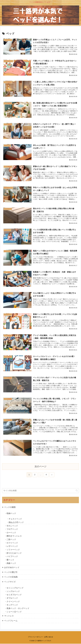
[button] (77, 491)
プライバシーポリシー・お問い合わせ (40, 637)
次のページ (41, 467)
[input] (40, 491)
